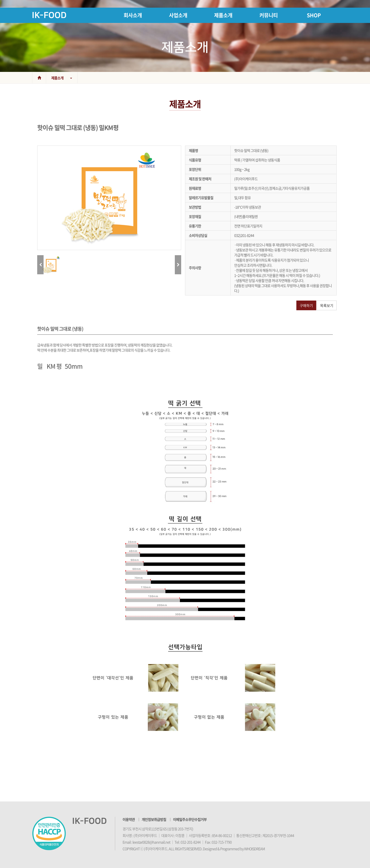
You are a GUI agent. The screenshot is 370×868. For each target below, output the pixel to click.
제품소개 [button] (62, 78)
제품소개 (223, 15)
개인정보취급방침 (154, 819)
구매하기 (306, 305)
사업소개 (178, 15)
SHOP (314, 15)
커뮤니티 (269, 15)
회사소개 (133, 15)
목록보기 (327, 305)
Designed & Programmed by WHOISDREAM (234, 849)
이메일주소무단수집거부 (190, 819)
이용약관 (129, 819)
